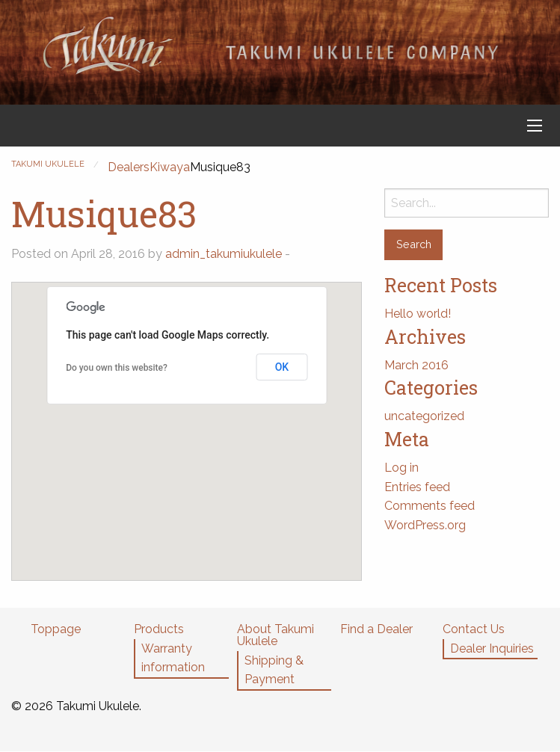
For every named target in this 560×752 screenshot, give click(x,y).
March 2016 (416, 365)
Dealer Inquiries (492, 648)
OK (282, 367)
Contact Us (474, 629)
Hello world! (418, 314)
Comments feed (430, 506)
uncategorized (424, 416)
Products (159, 629)
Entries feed (417, 487)
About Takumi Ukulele (276, 635)
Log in (401, 468)
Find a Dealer (376, 629)
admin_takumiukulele (224, 254)
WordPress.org (425, 525)
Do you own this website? (117, 368)
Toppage (56, 629)
